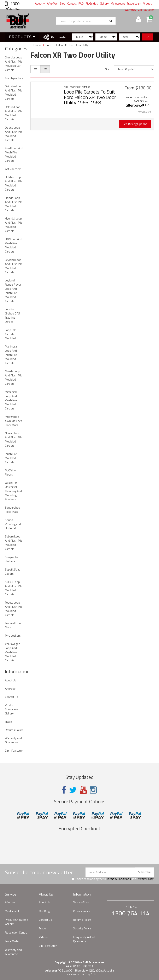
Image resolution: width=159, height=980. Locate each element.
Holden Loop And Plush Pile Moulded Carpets (14, 183)
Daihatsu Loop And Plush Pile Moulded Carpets (14, 92)
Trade (8, 722)
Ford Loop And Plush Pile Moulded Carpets (14, 154)
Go (148, 37)
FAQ (81, 3)
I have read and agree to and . (113, 879)
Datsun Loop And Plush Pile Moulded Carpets (14, 113)
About (40, 3)
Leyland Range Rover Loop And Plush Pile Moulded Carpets (13, 291)
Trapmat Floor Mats (13, 625)
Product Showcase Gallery (11, 709)
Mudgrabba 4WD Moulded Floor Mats (14, 421)
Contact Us (11, 697)
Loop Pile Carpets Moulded (11, 334)
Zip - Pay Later (14, 750)
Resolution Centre (16, 932)
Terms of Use (81, 902)
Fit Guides (92, 3)
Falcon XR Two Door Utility (72, 45)
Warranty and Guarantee (13, 740)
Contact (72, 3)
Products (22, 37)
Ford (49, 45)
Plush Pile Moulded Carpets (11, 458)
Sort (108, 69)
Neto (94, 974)
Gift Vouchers (13, 169)
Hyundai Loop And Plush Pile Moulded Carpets (14, 225)
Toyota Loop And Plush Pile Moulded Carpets (14, 609)
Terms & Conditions (119, 879)
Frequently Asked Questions (84, 939)
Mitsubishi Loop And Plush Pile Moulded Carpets (11, 400)
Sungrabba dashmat (12, 559)
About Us (11, 680)
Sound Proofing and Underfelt (13, 524)
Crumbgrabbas (14, 78)
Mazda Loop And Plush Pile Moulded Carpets (14, 377)
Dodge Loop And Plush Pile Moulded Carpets (14, 134)
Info (148, 105)
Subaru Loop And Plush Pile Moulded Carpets (14, 543)
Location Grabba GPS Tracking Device (12, 315)
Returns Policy (14, 730)
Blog (62, 3)
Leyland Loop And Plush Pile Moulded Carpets (14, 266)
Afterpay (10, 689)
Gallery (104, 3)
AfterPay (52, 3)
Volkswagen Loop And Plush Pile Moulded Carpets (13, 652)
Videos (148, 3)
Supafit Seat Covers (12, 571)
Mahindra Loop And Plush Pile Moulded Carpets (11, 355)
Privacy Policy (145, 879)
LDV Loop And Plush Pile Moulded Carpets (14, 245)
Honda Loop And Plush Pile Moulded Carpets (14, 204)
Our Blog (44, 911)
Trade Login (134, 3)
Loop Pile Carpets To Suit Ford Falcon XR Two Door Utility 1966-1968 (90, 97)
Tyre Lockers (13, 635)
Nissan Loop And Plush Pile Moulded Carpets (14, 439)
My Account (118, 3)
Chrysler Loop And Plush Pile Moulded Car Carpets (14, 63)
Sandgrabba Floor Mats (13, 510)
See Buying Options (135, 124)
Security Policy (82, 928)
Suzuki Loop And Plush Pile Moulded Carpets (14, 588)
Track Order (12, 941)
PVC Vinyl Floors (11, 472)
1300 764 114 (12, 6)
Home (37, 45)
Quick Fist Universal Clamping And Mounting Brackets (13, 491)
